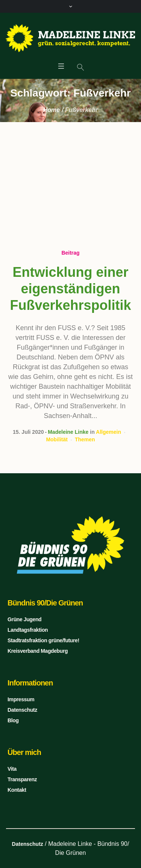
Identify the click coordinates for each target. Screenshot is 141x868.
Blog (13, 720)
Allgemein (108, 432)
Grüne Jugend (24, 619)
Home (52, 110)
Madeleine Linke (68, 432)
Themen (85, 439)
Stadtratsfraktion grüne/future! (43, 640)
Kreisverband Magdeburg (38, 651)
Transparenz (22, 779)
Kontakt (17, 790)
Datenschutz (22, 710)
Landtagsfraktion (28, 630)
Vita (12, 769)
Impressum (21, 699)
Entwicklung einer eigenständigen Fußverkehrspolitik (70, 289)
